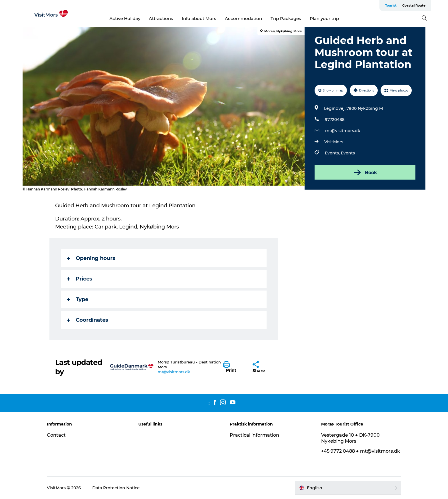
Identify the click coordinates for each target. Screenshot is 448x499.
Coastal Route (414, 5)
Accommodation (243, 18)
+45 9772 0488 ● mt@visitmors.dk (361, 451)
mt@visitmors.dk (343, 131)
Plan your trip (324, 18)
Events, (333, 153)
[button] (234, 367)
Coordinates (88, 320)
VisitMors (334, 142)
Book (365, 172)
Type (78, 299)
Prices (80, 279)
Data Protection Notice (116, 488)
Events (348, 153)
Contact (56, 435)
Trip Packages (286, 18)
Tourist (391, 5)
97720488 (335, 120)
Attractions (161, 18)
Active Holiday (125, 18)
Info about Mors (199, 18)
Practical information (254, 435)
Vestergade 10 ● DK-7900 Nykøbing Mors (350, 438)
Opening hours (91, 258)
